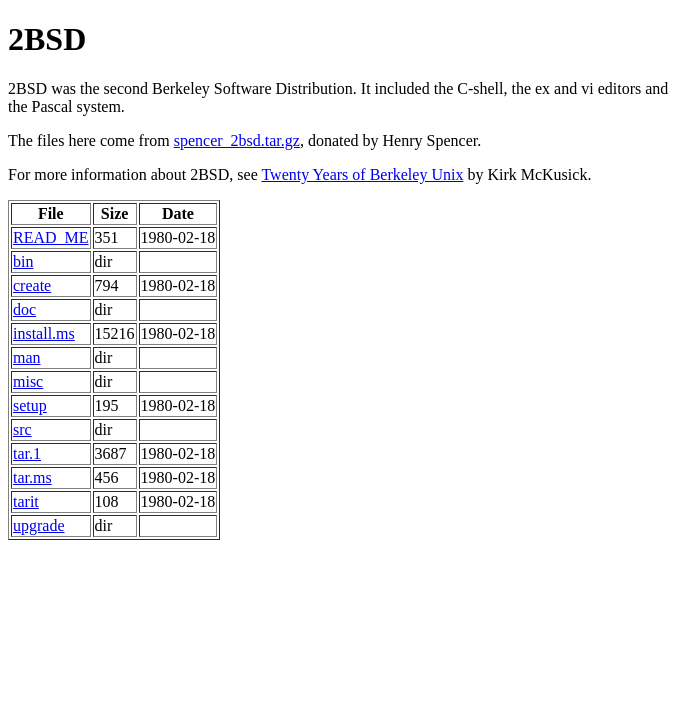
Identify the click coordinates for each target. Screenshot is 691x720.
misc (28, 381)
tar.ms (32, 477)
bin (23, 261)
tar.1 (27, 453)
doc (24, 309)
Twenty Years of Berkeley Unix (362, 174)
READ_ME (51, 237)
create (32, 285)
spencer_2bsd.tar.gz (237, 140)
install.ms (44, 333)
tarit (26, 501)
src (22, 429)
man (27, 357)
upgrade (39, 525)
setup (30, 405)
